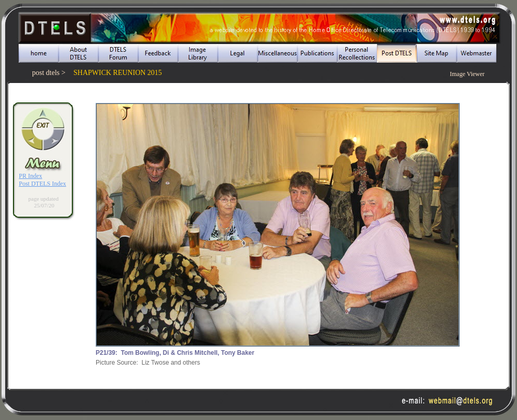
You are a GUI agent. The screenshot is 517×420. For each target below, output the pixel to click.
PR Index (31, 176)
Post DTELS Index (43, 184)
